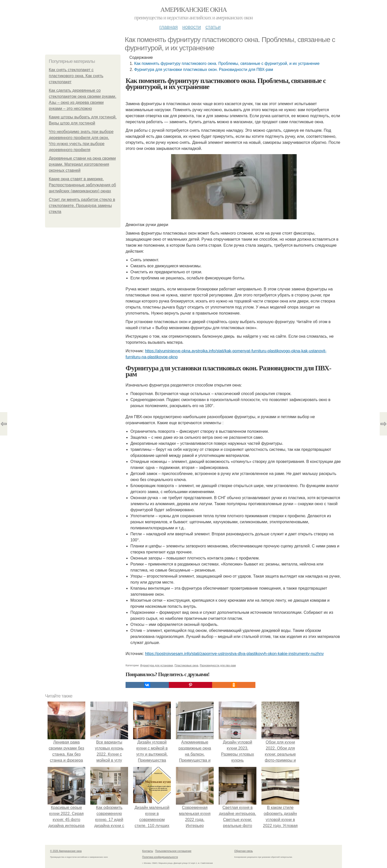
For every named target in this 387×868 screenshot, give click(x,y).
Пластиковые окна (186, 665)
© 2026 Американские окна (66, 851)
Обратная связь (244, 851)
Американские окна (193, 10)
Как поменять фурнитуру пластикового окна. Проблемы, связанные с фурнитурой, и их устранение (227, 63)
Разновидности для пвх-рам (218, 665)
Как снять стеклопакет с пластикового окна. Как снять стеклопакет (76, 76)
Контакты (148, 851)
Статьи (213, 27)
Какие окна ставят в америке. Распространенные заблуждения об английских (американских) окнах (82, 185)
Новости (191, 27)
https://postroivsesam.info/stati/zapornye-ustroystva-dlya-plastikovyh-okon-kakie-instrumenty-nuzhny (234, 654)
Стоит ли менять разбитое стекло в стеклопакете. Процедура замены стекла (82, 206)
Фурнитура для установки (157, 665)
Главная (168, 27)
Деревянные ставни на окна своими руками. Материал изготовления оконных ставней (82, 164)
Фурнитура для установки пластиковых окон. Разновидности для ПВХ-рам (204, 70)
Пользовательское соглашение (173, 851)
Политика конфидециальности (160, 857)
